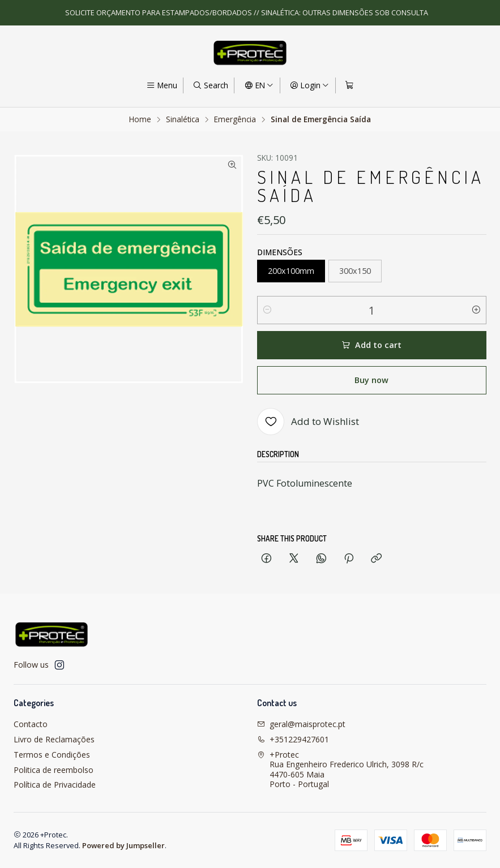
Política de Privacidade (55, 785)
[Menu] (162, 85)
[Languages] (258, 85)
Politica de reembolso (54, 770)
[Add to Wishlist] (308, 422)
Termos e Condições (52, 755)
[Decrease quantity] (267, 310)
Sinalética (183, 119)
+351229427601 (293, 739)
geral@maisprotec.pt (301, 724)
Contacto (31, 724)
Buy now (371, 380)
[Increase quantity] (476, 310)
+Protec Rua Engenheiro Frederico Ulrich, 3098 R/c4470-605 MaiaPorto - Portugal (340, 770)
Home (140, 119)
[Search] (210, 85)
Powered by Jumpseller (123, 845)
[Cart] (349, 85)
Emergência (235, 119)
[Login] (309, 85)
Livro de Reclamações (54, 739)
